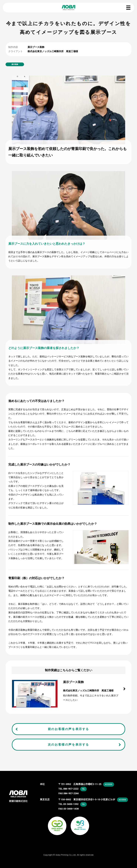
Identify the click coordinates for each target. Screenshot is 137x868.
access (109, 784)
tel (83, 789)
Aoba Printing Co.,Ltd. (66, 855)
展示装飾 (15, 64)
